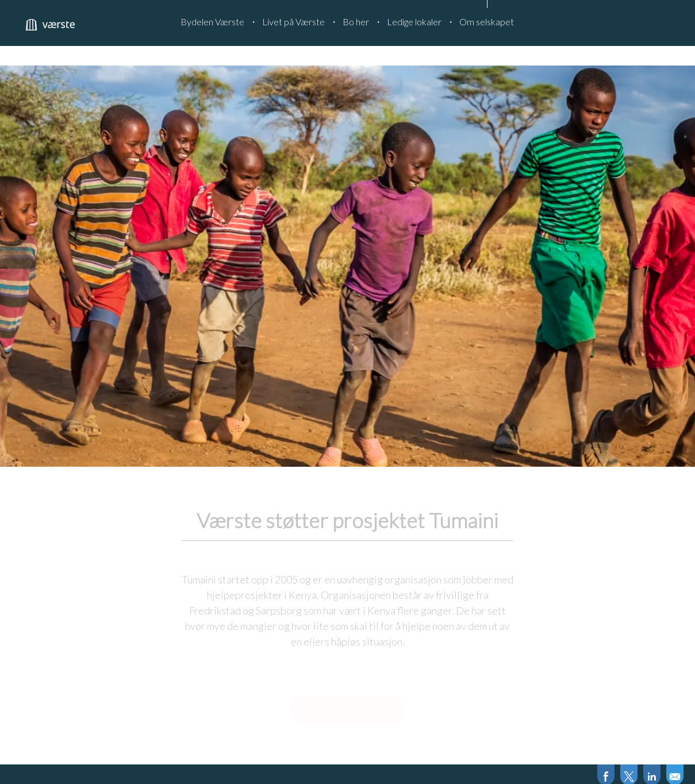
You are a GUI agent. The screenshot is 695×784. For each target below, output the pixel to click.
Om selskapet (487, 22)
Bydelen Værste (212, 22)
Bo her (356, 22)
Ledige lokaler (414, 22)
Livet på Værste (293, 22)
